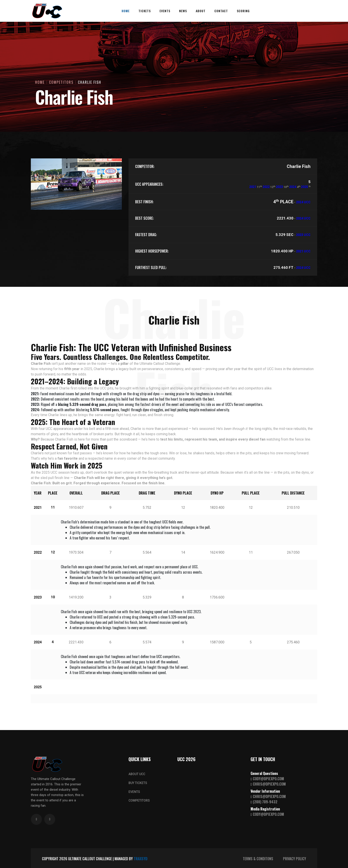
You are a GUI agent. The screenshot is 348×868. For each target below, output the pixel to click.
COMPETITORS (139, 801)
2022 (266, 187)
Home (126, 11)
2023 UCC (303, 235)
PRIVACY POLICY (295, 859)
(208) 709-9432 (265, 802)
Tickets (145, 11)
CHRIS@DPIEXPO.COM (269, 784)
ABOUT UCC (137, 774)
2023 (279, 187)
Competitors (61, 82)
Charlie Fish (90, 82)
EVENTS (134, 792)
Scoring (243, 11)
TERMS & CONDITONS (258, 859)
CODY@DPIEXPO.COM (268, 779)
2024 (293, 187)
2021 (253, 187)
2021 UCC (303, 251)
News (183, 11)
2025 (304, 187)
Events (165, 11)
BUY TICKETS (138, 783)
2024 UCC (303, 202)
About (201, 11)
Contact (221, 11)
